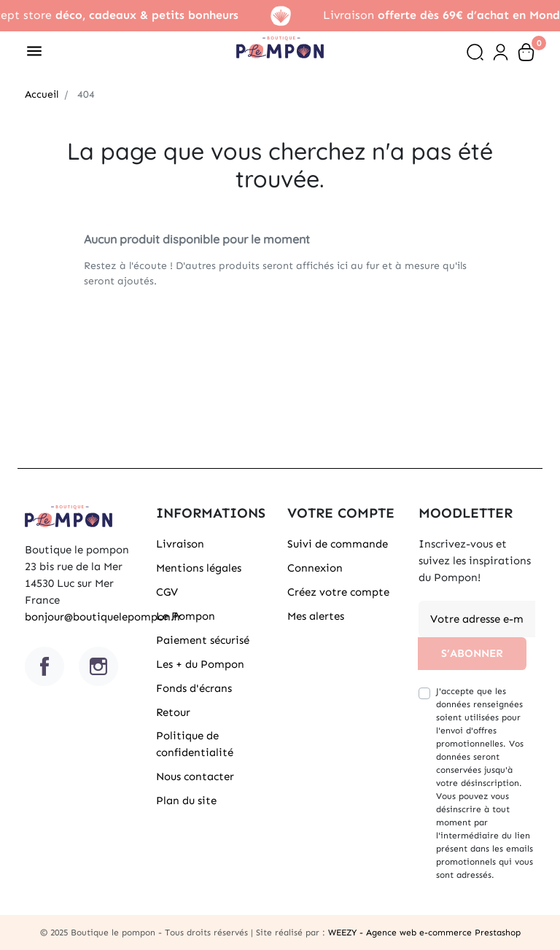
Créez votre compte (338, 592)
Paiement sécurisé (203, 640)
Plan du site (186, 801)
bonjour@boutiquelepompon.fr (103, 617)
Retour (173, 712)
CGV (167, 592)
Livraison (180, 544)
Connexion (315, 568)
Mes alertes (316, 616)
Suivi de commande (338, 544)
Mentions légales (199, 568)
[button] (475, 52)
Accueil (42, 94)
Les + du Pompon (200, 664)
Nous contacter (195, 776)
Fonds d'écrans (194, 688)
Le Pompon (186, 616)
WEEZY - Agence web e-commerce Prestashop (424, 933)
